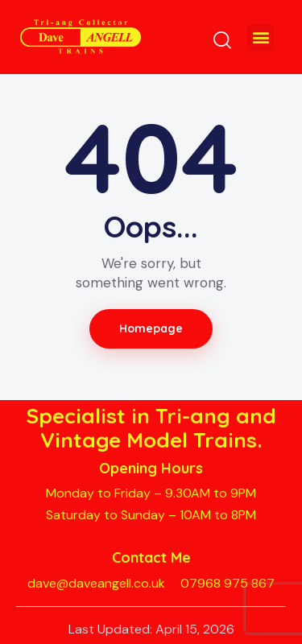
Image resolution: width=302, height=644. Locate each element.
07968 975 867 (228, 583)
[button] (261, 37)
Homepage (151, 328)
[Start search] (222, 39)
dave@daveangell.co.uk (96, 583)
